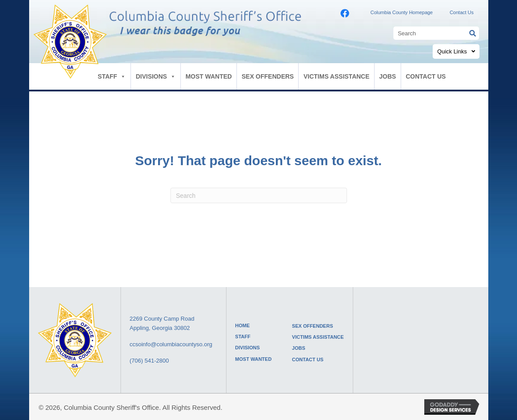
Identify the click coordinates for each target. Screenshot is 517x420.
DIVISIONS (156, 76)
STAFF (112, 76)
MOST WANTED (209, 76)
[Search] (259, 195)
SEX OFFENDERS (268, 76)
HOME (243, 325)
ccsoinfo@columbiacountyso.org (171, 344)
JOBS (388, 76)
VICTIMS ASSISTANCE (336, 76)
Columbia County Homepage (402, 12)
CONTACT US (426, 76)
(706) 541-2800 (149, 361)
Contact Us (461, 12)
